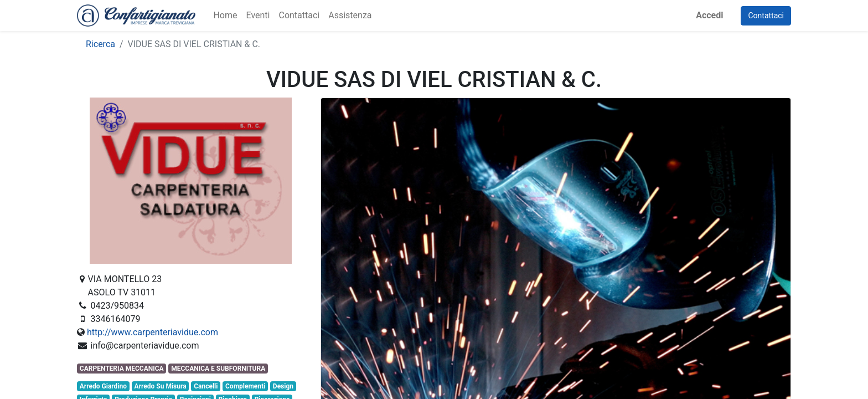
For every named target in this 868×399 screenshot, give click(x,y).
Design (283, 386)
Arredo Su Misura (161, 386)
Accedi (709, 15)
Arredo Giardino (103, 386)
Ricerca (100, 44)
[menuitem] (225, 16)
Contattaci (766, 16)
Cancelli (206, 386)
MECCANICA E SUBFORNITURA (218, 369)
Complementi (245, 386)
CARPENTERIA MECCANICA (122, 369)
